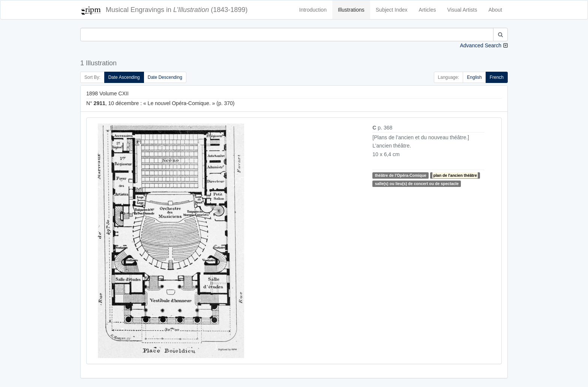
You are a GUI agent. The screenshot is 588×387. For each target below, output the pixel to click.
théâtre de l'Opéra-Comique (401, 175)
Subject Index (392, 10)
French (497, 77)
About (495, 10)
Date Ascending (124, 77)
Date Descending (165, 77)
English (474, 77)
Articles (427, 10)
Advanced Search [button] (481, 45)
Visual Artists (462, 10)
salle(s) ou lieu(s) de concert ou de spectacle (417, 184)
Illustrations (351, 10)
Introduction (313, 10)
